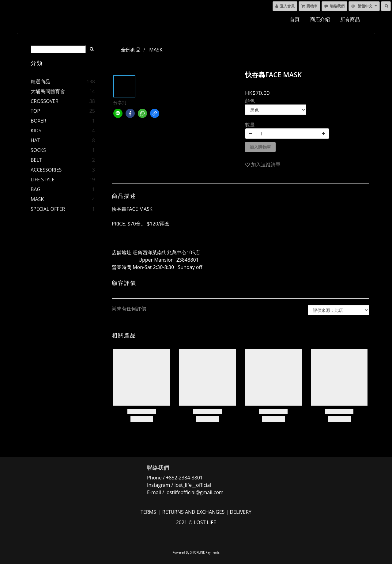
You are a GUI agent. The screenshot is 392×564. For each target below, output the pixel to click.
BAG (36, 189)
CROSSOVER (45, 101)
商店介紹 (320, 19)
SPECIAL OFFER (48, 209)
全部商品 (131, 50)
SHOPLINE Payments (205, 552)
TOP (35, 111)
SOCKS (38, 150)
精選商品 (40, 81)
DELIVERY (241, 512)
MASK (37, 199)
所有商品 (350, 19)
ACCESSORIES (46, 170)
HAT (35, 140)
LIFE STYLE (43, 180)
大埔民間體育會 (48, 91)
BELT (36, 160)
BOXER (38, 121)
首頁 (295, 19)
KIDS (36, 131)
